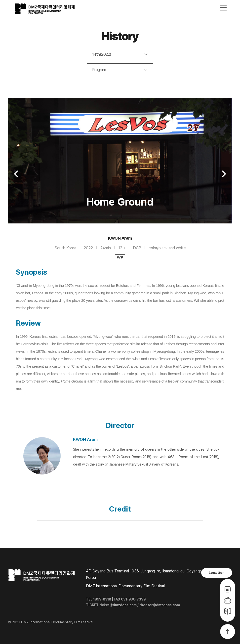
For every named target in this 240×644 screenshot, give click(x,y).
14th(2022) (102, 54)
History (120, 36)
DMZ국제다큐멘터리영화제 (45, 9)
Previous (17, 174)
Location (217, 573)
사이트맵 (223, 8)
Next (223, 174)
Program (99, 70)
